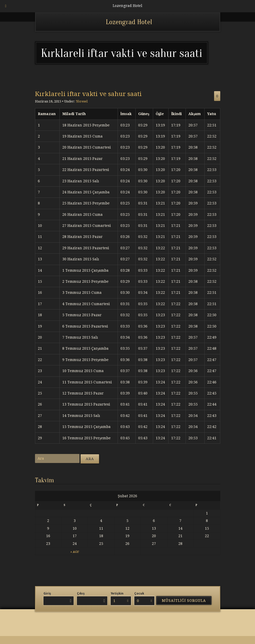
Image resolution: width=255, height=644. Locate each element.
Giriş (47, 594)
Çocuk (139, 594)
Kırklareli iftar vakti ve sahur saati (88, 94)
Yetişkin (117, 594)
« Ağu (74, 552)
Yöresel (82, 101)
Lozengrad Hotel (129, 22)
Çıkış (81, 594)
